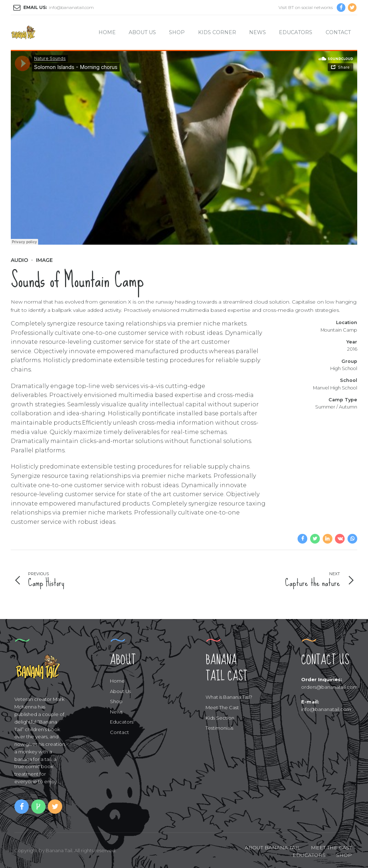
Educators (296, 32)
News (257, 32)
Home (107, 32)
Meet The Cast (222, 707)
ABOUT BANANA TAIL (273, 848)
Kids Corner (217, 32)
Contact (338, 32)
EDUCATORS (309, 855)
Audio (19, 260)
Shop (177, 32)
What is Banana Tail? (229, 697)
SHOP (344, 855)
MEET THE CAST (331, 848)
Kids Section (220, 718)
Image (44, 260)
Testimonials (219, 728)
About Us (142, 32)
